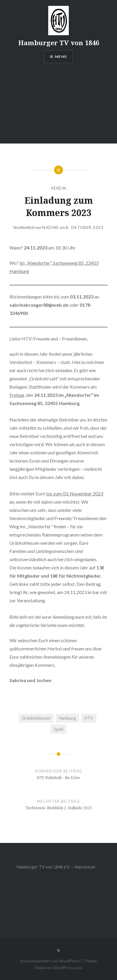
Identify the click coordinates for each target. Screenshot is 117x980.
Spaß (59, 729)
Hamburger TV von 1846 (59, 43)
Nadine (51, 227)
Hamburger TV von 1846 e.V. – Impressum (56, 867)
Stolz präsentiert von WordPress (50, 961)
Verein (58, 188)
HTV (89, 718)
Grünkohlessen (36, 718)
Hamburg (67, 718)
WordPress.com (68, 968)
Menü (61, 56)
